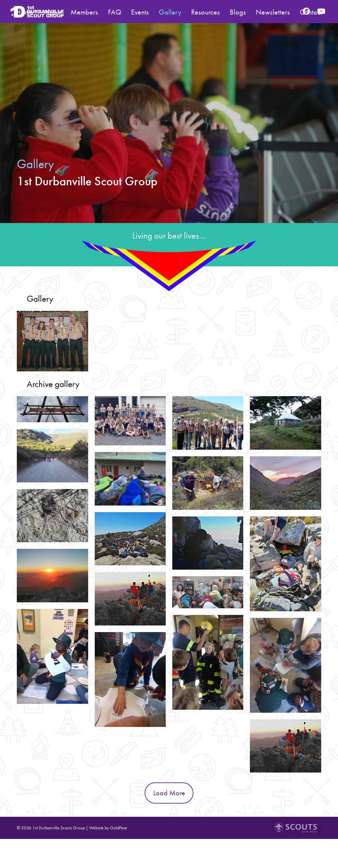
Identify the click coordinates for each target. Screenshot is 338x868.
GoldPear (118, 828)
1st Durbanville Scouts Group (59, 828)
